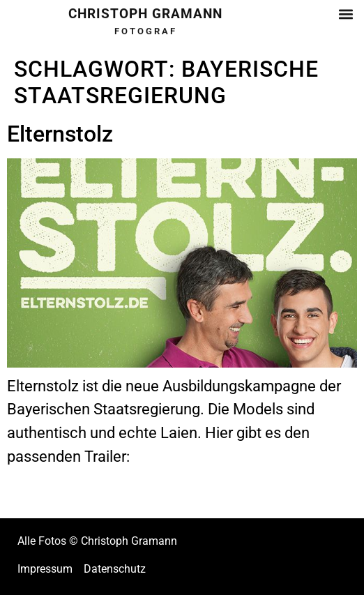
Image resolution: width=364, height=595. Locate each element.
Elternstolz (60, 134)
